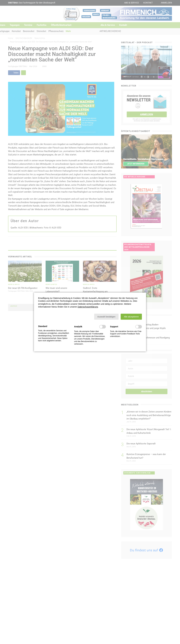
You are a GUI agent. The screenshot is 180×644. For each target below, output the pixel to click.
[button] (106, 317)
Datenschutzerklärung (88, 307)
